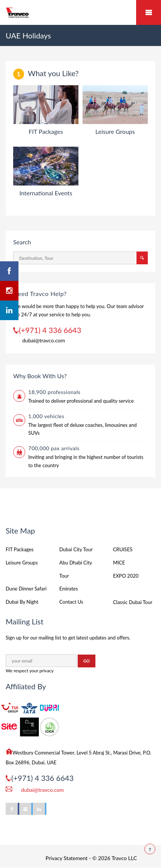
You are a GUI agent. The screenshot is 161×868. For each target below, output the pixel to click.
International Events (46, 193)
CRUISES (123, 549)
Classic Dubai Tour (133, 602)
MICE (119, 563)
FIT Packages (46, 131)
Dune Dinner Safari (26, 589)
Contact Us (71, 602)
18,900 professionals (54, 392)
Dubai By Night (22, 602)
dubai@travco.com (44, 340)
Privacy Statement (67, 858)
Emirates (68, 589)
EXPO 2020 (126, 576)
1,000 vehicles (46, 416)
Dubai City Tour (76, 549)
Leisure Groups (115, 131)
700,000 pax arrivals (54, 448)
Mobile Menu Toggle (149, 12)
